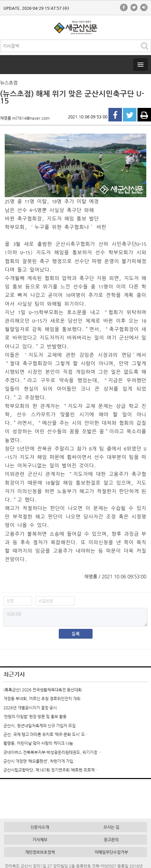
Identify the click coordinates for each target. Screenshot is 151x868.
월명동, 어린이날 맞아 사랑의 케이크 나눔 (38, 743)
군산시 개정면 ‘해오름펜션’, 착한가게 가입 (38, 761)
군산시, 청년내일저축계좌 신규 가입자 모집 (40, 726)
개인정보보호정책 (40, 852)
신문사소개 (40, 827)
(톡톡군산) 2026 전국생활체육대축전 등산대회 (43, 690)
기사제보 (40, 840)
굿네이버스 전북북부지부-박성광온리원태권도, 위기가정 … (53, 752)
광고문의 (111, 840)
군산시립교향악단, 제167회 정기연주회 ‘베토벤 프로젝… (51, 770)
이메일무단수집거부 (111, 852)
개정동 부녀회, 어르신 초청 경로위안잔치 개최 (42, 699)
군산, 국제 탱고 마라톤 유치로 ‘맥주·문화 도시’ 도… (46, 734)
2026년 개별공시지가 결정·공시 (30, 708)
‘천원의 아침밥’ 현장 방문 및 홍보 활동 (35, 716)
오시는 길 (111, 827)
